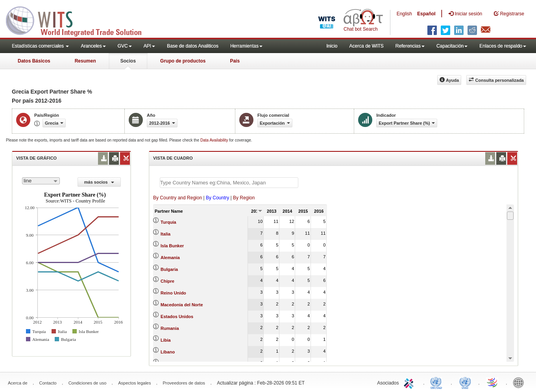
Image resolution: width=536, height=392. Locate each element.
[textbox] (229, 183)
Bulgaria (169, 269)
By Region (244, 198)
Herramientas (246, 46)
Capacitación (452, 46)
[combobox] (41, 181)
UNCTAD (438, 382)
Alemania (170, 258)
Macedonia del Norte (182, 305)
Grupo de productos (183, 61)
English (404, 14)
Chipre (167, 281)
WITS (79, 20)
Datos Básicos (34, 61)
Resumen (85, 61)
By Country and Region (177, 198)
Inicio (332, 46)
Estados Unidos (177, 317)
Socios (128, 61)
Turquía (168, 222)
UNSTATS (465, 382)
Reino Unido (173, 293)
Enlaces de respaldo (503, 46)
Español (426, 14)
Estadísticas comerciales (40, 46)
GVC (125, 46)
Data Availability (215, 140)
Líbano (168, 352)
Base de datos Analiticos (193, 46)
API (149, 46)
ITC (410, 382)
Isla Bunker (172, 246)
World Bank (520, 382)
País (235, 61)
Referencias (410, 46)
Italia (165, 234)
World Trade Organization (493, 382)
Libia (166, 340)
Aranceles (93, 46)
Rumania (170, 328)
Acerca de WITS (366, 46)
